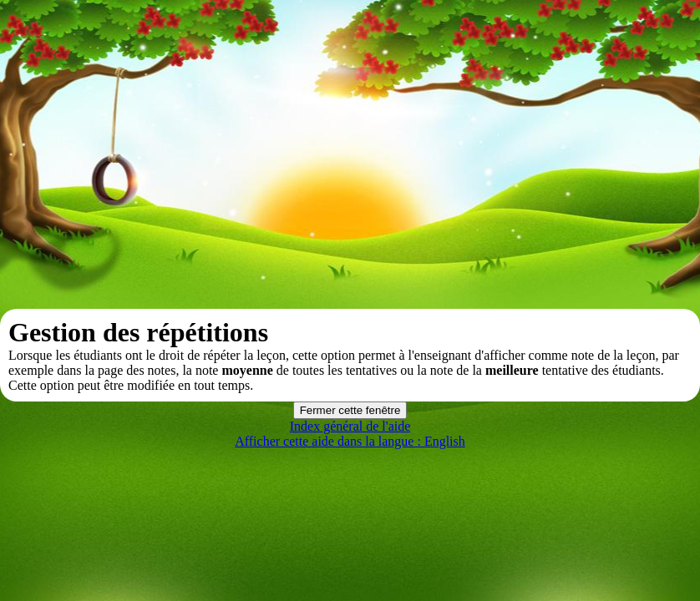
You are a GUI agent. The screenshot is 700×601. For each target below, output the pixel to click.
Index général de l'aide (350, 426)
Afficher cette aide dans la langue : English (350, 441)
